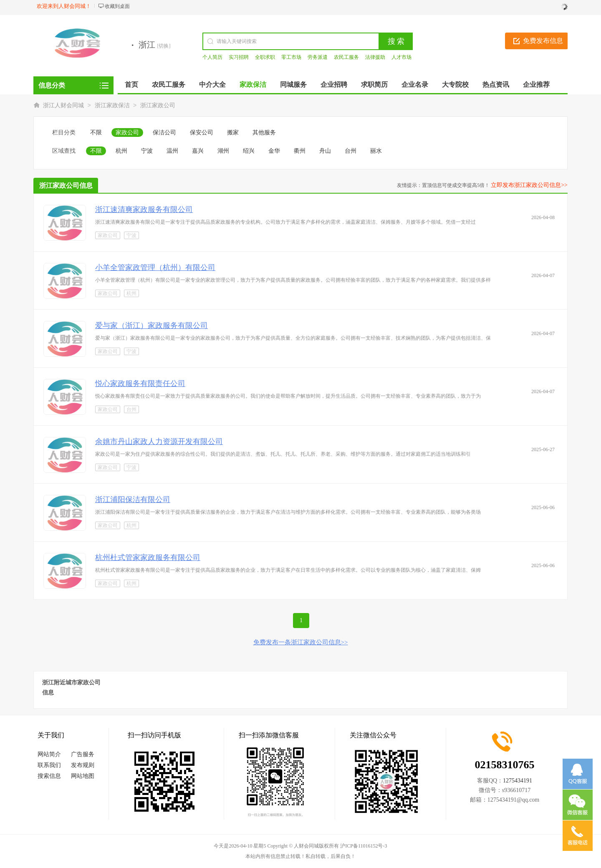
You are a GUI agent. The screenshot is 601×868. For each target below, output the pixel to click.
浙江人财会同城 (63, 105)
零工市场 (291, 57)
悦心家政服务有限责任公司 (140, 384)
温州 (172, 151)
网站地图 (83, 776)
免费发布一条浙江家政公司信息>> (301, 642)
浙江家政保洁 (112, 105)
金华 (274, 151)
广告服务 (83, 754)
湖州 (223, 151)
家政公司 (127, 132)
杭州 (121, 151)
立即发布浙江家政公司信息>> (529, 185)
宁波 (147, 151)
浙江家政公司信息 (66, 185)
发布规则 (83, 765)
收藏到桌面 (117, 6)
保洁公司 (164, 132)
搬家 (233, 132)
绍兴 (249, 151)
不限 (96, 132)
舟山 (325, 151)
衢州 (300, 151)
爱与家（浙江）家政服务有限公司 (152, 325)
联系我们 (49, 765)
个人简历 (212, 57)
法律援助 (375, 57)
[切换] (164, 46)
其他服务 (264, 132)
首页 (131, 85)
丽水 (376, 151)
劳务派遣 (318, 57)
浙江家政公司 (158, 105)
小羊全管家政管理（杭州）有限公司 (155, 267)
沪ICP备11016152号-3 (364, 846)
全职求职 (265, 57)
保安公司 (202, 132)
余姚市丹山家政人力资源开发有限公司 (159, 442)
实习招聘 (239, 57)
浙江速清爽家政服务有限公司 (144, 209)
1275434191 (518, 781)
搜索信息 (49, 776)
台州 (351, 151)
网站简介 (49, 754)
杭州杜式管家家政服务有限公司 (148, 558)
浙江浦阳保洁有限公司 (133, 500)
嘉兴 (198, 151)
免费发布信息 (543, 41)
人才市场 (402, 57)
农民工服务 (346, 57)
